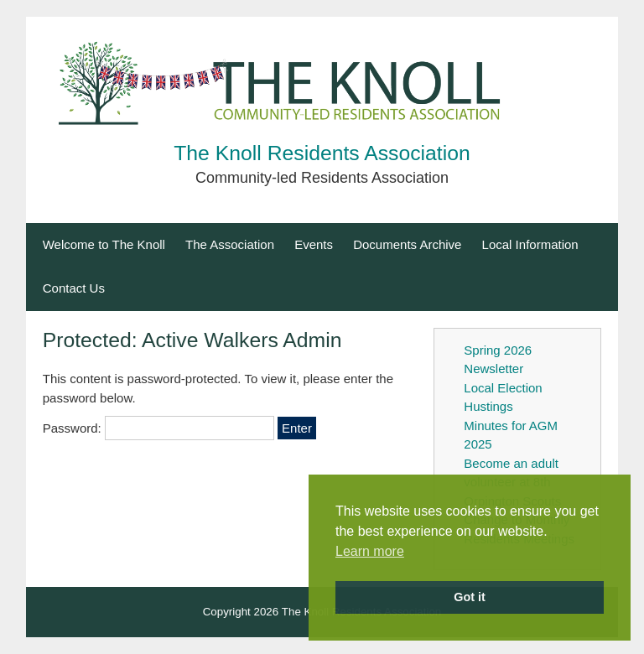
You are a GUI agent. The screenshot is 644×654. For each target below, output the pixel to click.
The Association (230, 244)
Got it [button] (470, 597)
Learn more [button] (370, 551)
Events (314, 244)
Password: (158, 428)
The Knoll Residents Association (322, 153)
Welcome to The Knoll (104, 244)
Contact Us (74, 288)
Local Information (530, 244)
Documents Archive (407, 244)
